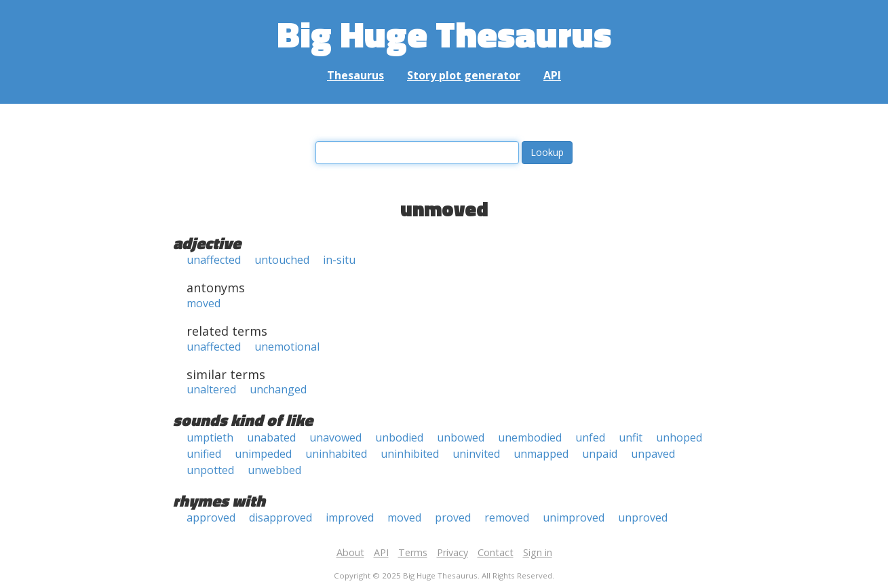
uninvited (476, 454)
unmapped (541, 454)
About (350, 552)
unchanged (278, 389)
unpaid (600, 454)
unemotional (287, 347)
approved (211, 517)
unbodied (399, 437)
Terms (413, 552)
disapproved (281, 517)
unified (204, 454)
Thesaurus (355, 75)
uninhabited (336, 454)
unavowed (335, 437)
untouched (282, 260)
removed (507, 517)
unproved (643, 517)
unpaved (653, 454)
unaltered (211, 389)
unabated (271, 437)
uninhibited (410, 454)
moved (204, 303)
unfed (590, 437)
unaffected (214, 260)
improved (350, 517)
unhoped (679, 437)
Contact (496, 552)
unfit (631, 437)
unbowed (461, 437)
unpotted (210, 470)
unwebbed (274, 470)
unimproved (574, 517)
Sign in (538, 552)
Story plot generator (464, 75)
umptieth (210, 437)
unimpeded (263, 454)
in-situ (339, 260)
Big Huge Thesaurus (444, 34)
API (552, 75)
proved (453, 517)
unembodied (530, 437)
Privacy (452, 552)
